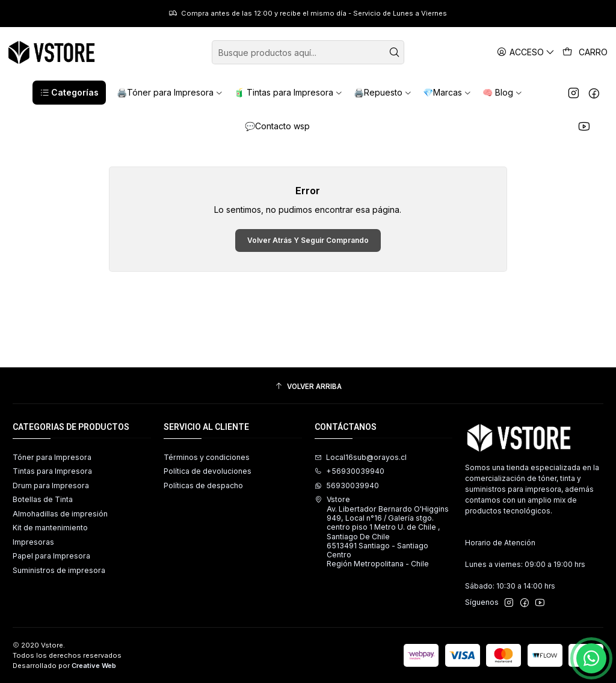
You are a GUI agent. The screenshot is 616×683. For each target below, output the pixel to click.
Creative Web (94, 666)
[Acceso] (526, 52)
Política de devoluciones (208, 471)
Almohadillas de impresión (60, 514)
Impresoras (33, 542)
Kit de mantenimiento (50, 528)
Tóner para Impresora (52, 457)
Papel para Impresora (51, 556)
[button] (69, 93)
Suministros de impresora (59, 570)
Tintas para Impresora (52, 471)
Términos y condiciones (207, 457)
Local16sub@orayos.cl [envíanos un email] (361, 457)
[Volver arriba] (308, 387)
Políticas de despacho (203, 485)
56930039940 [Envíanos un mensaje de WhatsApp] (347, 485)
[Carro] (585, 52)
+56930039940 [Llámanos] (350, 471)
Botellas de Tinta (43, 499)
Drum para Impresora (51, 485)
